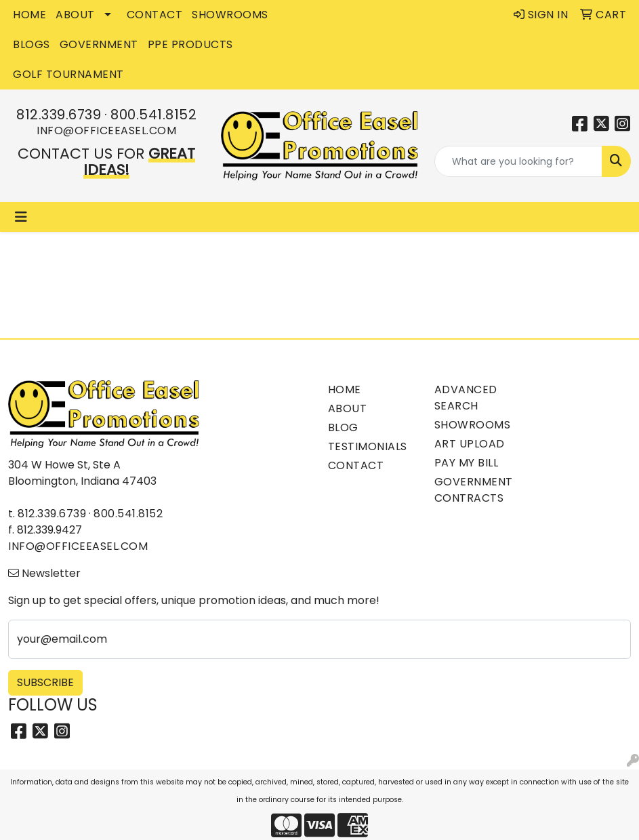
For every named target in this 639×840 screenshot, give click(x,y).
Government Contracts (474, 490)
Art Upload (470, 444)
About (348, 408)
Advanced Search (466, 398)
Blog (343, 427)
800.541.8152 (153, 115)
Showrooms (473, 425)
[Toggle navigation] (21, 217)
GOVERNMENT (99, 44)
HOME (29, 15)
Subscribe (45, 682)
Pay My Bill (467, 463)
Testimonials (368, 446)
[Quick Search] (518, 161)
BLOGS (32, 44)
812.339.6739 (59, 115)
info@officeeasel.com (106, 131)
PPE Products (190, 44)
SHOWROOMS (230, 15)
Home (345, 389)
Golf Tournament (68, 74)
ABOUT (75, 15)
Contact (356, 465)
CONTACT (155, 15)
